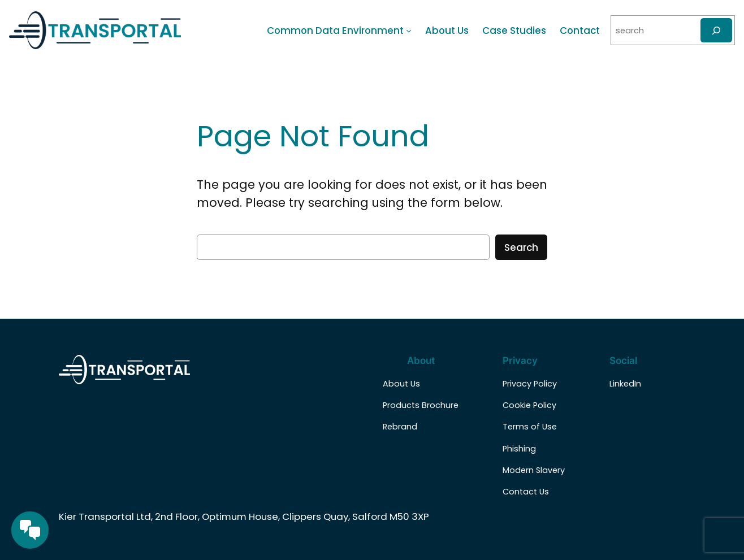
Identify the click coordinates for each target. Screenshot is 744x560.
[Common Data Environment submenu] (409, 31)
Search (521, 248)
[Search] (716, 30)
